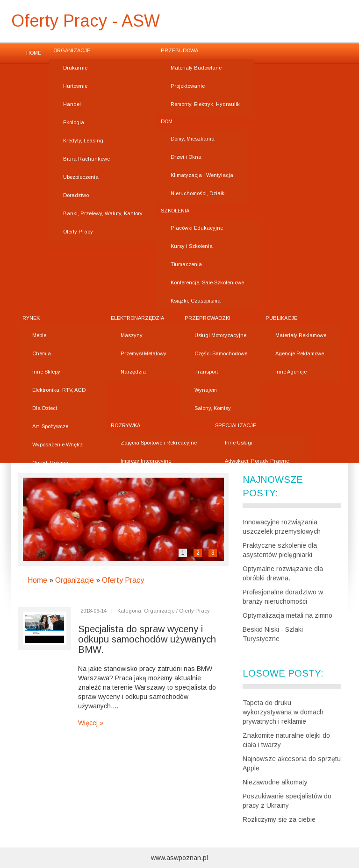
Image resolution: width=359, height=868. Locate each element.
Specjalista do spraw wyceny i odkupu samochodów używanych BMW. (147, 639)
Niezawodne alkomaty (275, 782)
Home (37, 580)
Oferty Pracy (123, 580)
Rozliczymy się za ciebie (279, 819)
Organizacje (75, 580)
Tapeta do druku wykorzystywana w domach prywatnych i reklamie (283, 712)
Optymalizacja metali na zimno (287, 615)
